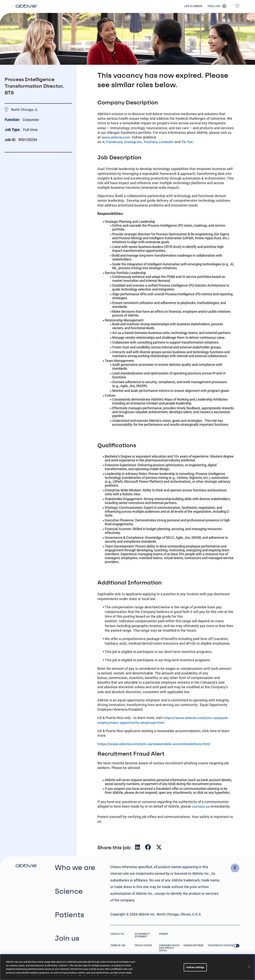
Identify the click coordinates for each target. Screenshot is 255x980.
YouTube (151, 142)
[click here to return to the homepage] (26, 6)
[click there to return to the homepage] (26, 866)
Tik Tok (187, 142)
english (214, 6)
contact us (201, 806)
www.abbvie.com (116, 137)
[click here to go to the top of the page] (235, 868)
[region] (127, 967)
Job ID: (10, 140)
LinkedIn (166, 142)
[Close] (249, 967)
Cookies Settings (193, 945)
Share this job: (114, 847)
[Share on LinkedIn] (138, 848)
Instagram (133, 142)
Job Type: (12, 130)
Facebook (114, 142)
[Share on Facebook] (148, 848)
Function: (13, 120)
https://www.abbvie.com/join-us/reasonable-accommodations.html (154, 744)
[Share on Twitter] (159, 848)
